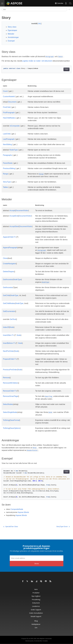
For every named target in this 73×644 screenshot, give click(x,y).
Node (12, 327)
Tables (5, 187)
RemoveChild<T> (10, 391)
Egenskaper (12, 30)
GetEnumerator (9, 311)
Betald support (36, 616)
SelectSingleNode (10, 412)
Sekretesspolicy (30, 641)
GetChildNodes (9, 303)
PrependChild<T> (10, 359)
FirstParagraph (9, 113)
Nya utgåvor (36, 596)
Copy (66, 69)
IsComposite (15, 126)
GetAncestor (8, 279)
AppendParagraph (10, 248)
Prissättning (36, 599)
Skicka (37, 564)
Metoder (11, 34)
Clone (5, 258)
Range (6, 174)
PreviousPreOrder (10, 370)
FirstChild (7, 107)
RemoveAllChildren (10, 383)
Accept (12, 211)
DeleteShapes (8, 272)
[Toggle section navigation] (69, 9)
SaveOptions (15, 428)
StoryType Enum (63, 527)
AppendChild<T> (10, 237)
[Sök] (34, 9)
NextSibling (7, 144)
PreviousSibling (9, 168)
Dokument (36, 603)
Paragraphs (7, 155)
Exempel (11, 41)
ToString (6, 420)
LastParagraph (9, 139)
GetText (13, 319)
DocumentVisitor (22, 211)
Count (5, 91)
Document (12, 102)
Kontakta (45, 641)
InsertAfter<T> (9, 335)
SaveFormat (15, 420)
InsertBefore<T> (9, 343)
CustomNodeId (9, 97)
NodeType (14, 150)
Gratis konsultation (36, 613)
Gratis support (36, 610)
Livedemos (36, 606)
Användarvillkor (38, 641)
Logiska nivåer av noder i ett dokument (37, 61)
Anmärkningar (13, 37)
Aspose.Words (23, 512)
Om (36, 628)
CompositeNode (17, 509)
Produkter (36, 593)
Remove (6, 378)
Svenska (59, 3)
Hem (36, 589)
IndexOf (6, 327)
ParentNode (8, 163)
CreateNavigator (9, 264)
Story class (12, 27)
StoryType (7, 182)
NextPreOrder (8, 351)
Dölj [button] (40, 24)
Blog (36, 621)
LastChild (7, 134)
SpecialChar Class (11, 527)
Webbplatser (36, 624)
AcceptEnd (14, 216)
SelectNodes (8, 404)
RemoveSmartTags (10, 396)
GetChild (6, 295)
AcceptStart (14, 226)
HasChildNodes (9, 118)
